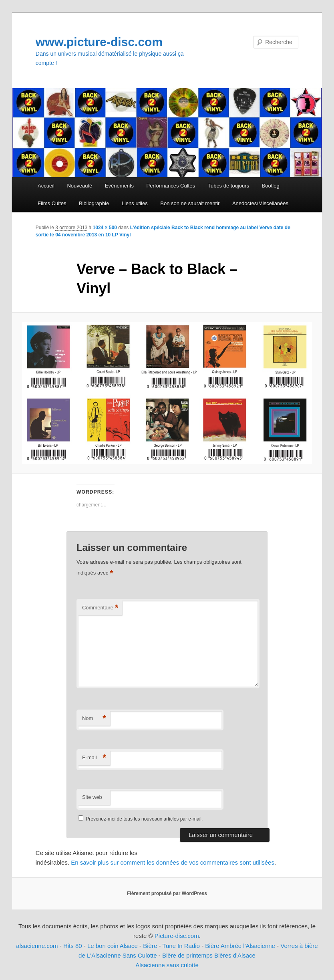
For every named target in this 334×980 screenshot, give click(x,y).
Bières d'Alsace (235, 955)
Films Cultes (52, 203)
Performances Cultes (171, 186)
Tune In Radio (182, 946)
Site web (92, 797)
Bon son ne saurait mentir (190, 203)
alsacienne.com (37, 946)
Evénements (119, 186)
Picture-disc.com (177, 936)
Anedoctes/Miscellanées (260, 203)
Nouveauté (79, 186)
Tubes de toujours (228, 186)
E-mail (94, 758)
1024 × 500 (105, 228)
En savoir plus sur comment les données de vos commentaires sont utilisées (173, 862)
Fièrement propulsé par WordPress (167, 893)
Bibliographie (94, 203)
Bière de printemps (187, 955)
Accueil (46, 186)
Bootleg (271, 186)
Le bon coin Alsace (113, 946)
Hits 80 (73, 946)
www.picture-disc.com (99, 42)
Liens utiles (135, 203)
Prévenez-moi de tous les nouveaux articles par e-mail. (144, 819)
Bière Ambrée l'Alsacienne (240, 946)
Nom (94, 719)
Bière (150, 946)
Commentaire (100, 608)
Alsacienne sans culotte (167, 965)
